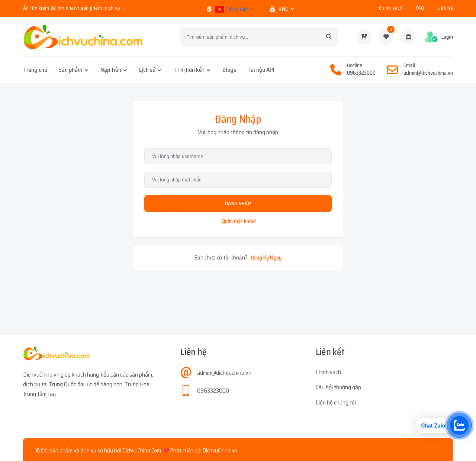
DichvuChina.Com (142, 451)
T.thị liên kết (189, 70)
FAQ (420, 8)
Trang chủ (35, 70)
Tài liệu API (261, 70)
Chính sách (391, 8)
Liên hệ (445, 8)
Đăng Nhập (238, 203)
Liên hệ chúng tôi (336, 402)
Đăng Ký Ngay (266, 258)
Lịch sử (147, 70)
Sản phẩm (70, 70)
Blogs (229, 70)
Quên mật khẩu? (239, 221)
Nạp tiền (111, 70)
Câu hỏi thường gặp (338, 387)
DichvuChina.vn (220, 451)
